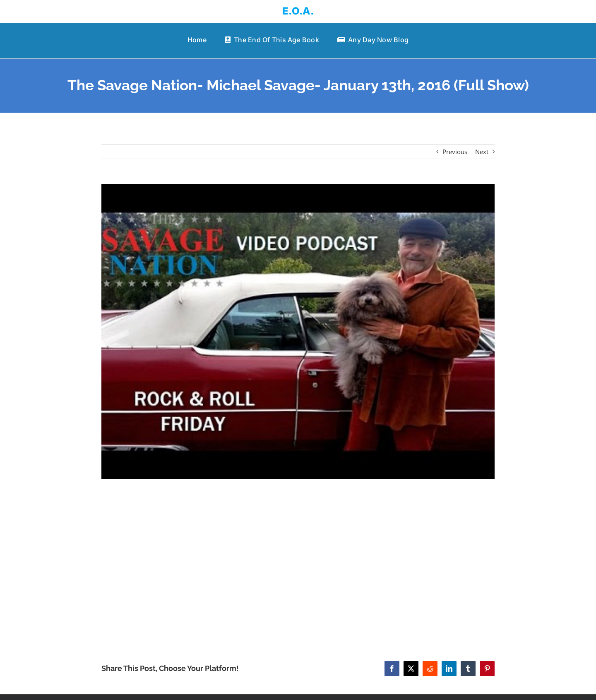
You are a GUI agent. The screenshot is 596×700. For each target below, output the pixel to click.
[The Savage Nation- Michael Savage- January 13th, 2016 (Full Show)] (298, 332)
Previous (455, 152)
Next (482, 152)
